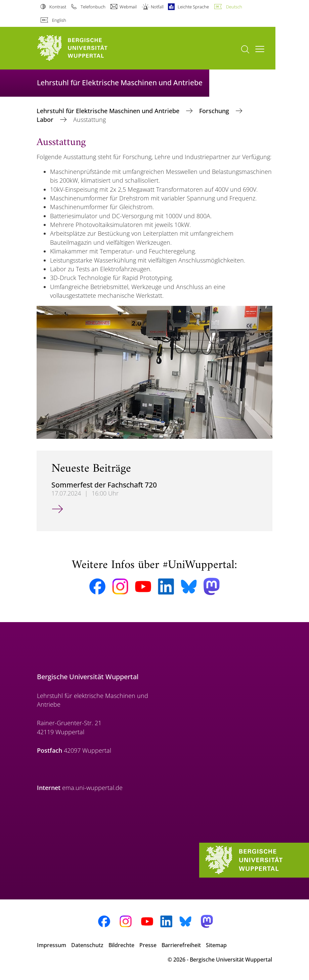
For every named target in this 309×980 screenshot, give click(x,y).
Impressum (52, 945)
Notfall (157, 7)
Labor (46, 120)
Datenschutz (87, 945)
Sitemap (216, 945)
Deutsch (234, 7)
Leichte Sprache (193, 7)
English (59, 20)
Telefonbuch (93, 7)
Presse (148, 945)
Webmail (128, 7)
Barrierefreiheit (181, 945)
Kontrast (58, 7)
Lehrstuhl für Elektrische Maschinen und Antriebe (109, 111)
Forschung (215, 111)
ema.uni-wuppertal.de (92, 788)
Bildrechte (121, 945)
